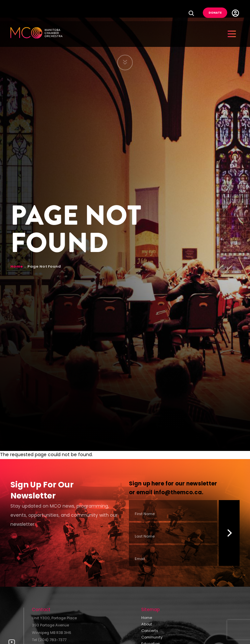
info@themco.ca (178, 493)
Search (193, 13)
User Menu (235, 13)
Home (17, 267)
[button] (232, 34)
